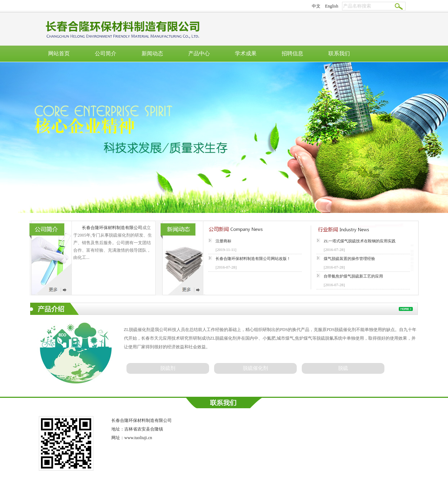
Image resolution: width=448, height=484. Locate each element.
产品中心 (199, 53)
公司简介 (106, 53)
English (332, 6)
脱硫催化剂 (255, 368)
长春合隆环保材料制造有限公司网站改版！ (253, 259)
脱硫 (343, 368)
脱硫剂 (168, 368)
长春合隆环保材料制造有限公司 (112, 228)
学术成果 (246, 53)
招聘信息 (292, 53)
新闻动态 (152, 53)
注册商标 (223, 241)
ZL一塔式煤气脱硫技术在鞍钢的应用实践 (360, 241)
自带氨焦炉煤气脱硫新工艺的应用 (353, 276)
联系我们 (339, 53)
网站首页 (59, 53)
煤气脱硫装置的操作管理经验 (349, 259)
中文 (316, 6)
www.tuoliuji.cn (138, 438)
